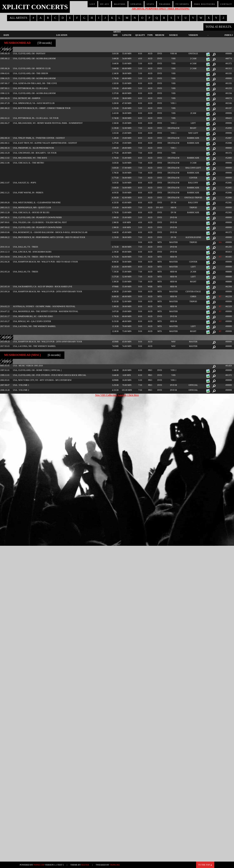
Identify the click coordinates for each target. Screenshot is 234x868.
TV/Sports (182, 4)
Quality (140, 35)
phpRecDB (39, 865)
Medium (160, 35)
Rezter (85, 865)
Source (174, 35)
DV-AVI (105, 4)
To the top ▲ (205, 865)
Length (127, 35)
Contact (226, 4)
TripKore (115, 865)
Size (115, 35)
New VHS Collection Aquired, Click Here (117, 395)
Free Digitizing (205, 4)
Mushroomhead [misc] (22, 355)
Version (193, 35)
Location (62, 35)
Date (6, 35)
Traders (165, 4)
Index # (229, 35)
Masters (120, 4)
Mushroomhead (17, 43)
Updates (136, 4)
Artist (117, 32)
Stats (150, 4)
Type (150, 35)
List (92, 4)
